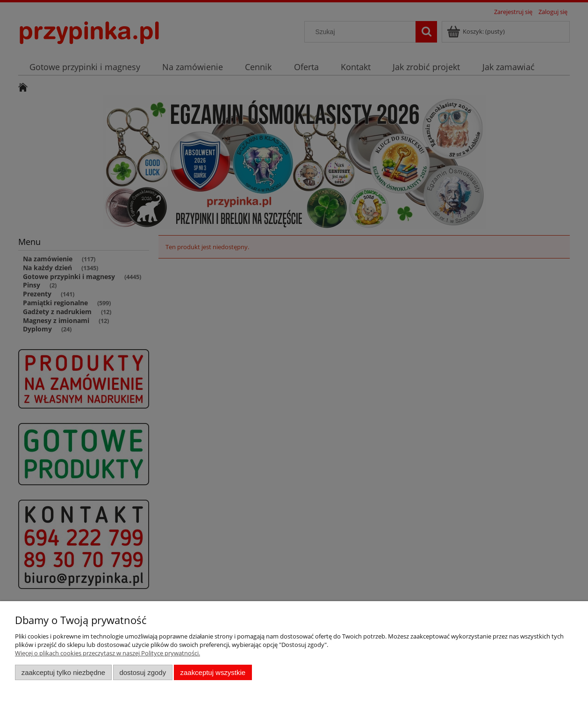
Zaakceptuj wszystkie (213, 672)
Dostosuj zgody (143, 672)
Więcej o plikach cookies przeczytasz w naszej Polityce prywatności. (108, 653)
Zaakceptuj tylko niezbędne (63, 672)
